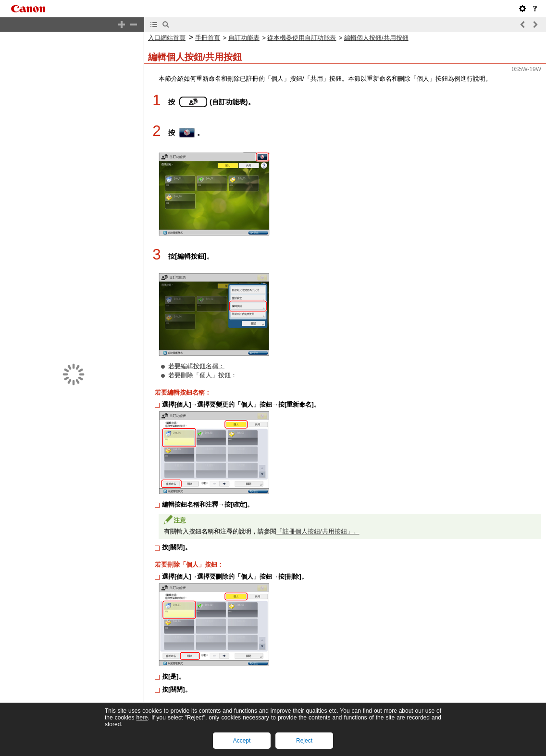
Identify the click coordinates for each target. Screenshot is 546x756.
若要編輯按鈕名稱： (196, 366)
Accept (242, 741)
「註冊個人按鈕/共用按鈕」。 (318, 531)
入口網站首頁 (167, 38)
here (142, 718)
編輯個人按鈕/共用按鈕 (376, 38)
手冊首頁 (208, 38)
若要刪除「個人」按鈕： (203, 375)
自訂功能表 (244, 38)
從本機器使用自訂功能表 (302, 38)
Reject (304, 741)
